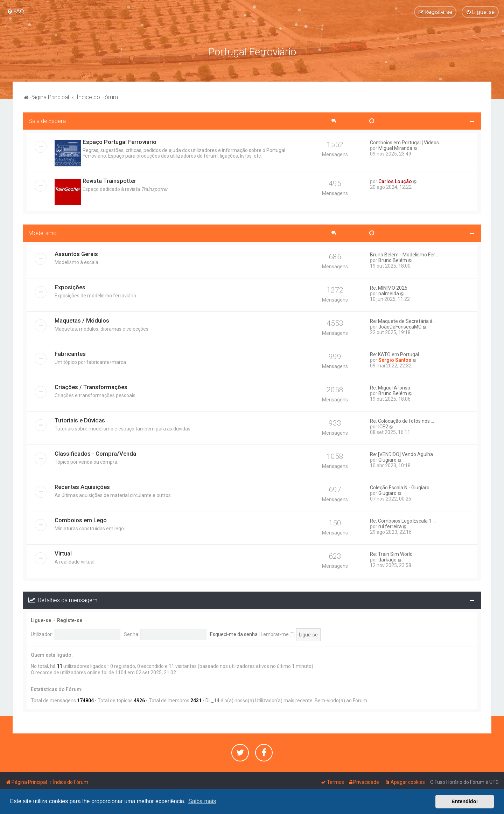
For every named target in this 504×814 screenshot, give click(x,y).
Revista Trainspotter (109, 180)
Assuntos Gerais (76, 253)
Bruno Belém (393, 260)
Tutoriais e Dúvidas (80, 420)
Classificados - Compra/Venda (95, 453)
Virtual (63, 553)
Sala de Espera (47, 120)
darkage (387, 559)
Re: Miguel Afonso (390, 387)
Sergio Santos (395, 359)
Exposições (70, 287)
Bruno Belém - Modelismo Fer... (404, 254)
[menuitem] (16, 11)
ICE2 (383, 426)
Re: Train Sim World (391, 553)
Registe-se (70, 619)
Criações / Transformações (91, 386)
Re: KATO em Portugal (394, 354)
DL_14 (212, 700)
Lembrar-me (278, 634)
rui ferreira (390, 526)
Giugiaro (387, 459)
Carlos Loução (395, 181)
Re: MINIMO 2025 (389, 287)
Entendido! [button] (465, 801)
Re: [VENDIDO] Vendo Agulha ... (404, 454)
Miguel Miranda (395, 147)
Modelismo (43, 232)
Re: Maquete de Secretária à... (403, 320)
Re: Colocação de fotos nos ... (402, 420)
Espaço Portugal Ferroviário (120, 141)
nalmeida (389, 293)
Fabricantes (70, 353)
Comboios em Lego (81, 519)
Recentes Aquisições (82, 486)
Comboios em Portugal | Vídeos (404, 142)
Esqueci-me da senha (234, 634)
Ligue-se (41, 619)
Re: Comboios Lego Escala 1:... (403, 520)
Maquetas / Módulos (82, 320)
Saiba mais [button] (202, 801)
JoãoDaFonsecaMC (400, 326)
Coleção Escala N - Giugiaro (400, 487)
